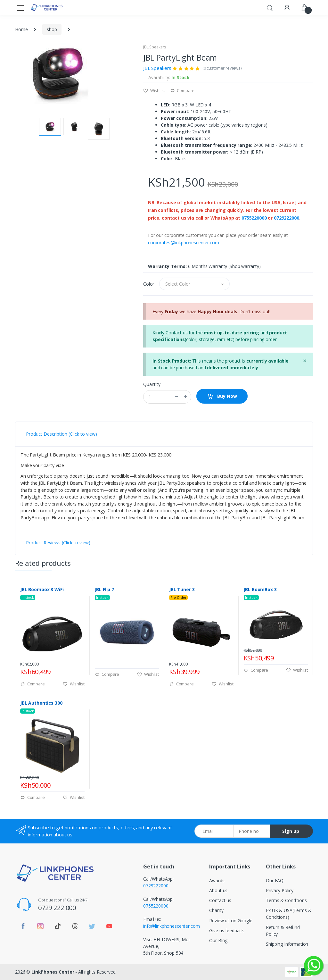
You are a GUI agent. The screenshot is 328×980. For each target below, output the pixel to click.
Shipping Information (287, 944)
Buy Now (222, 396)
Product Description (61, 434)
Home (21, 29)
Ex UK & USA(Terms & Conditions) (289, 914)
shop (52, 29)
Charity (216, 910)
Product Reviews (58, 543)
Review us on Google (231, 921)
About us (218, 890)
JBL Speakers (155, 47)
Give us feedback (226, 930)
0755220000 (254, 218)
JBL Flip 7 (105, 590)
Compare (182, 90)
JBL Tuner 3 (182, 590)
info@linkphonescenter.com (171, 926)
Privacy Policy (280, 890)
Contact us (220, 900)
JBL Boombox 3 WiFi (42, 590)
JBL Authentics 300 (41, 703)
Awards (217, 880)
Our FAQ (275, 880)
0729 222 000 (57, 908)
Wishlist (154, 90)
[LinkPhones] (47, 8)
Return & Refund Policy (283, 931)
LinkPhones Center (53, 972)
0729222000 (287, 218)
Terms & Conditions (286, 900)
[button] (270, 7)
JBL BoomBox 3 (260, 590)
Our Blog (218, 940)
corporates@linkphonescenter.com (184, 243)
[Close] (305, 360)
